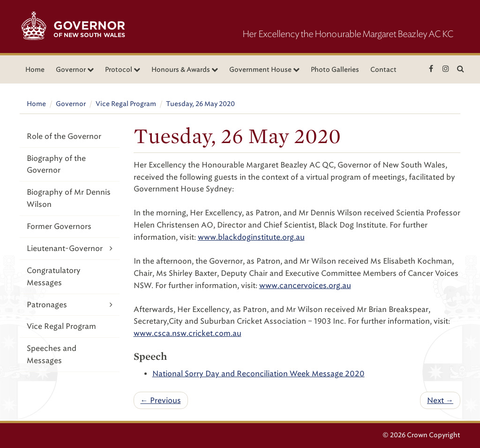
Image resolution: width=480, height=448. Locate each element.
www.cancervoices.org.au (305, 285)
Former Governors (59, 226)
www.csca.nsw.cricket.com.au (187, 333)
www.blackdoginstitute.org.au (251, 237)
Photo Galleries (335, 70)
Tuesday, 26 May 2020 (200, 104)
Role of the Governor (64, 136)
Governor (71, 104)
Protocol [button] (123, 70)
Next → (440, 400)
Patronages (70, 305)
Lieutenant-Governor (70, 248)
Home (35, 70)
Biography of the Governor (56, 164)
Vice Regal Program (126, 104)
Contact (383, 70)
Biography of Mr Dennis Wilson (69, 198)
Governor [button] (75, 70)
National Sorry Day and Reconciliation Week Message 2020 (259, 374)
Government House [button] (264, 70)
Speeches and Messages (52, 354)
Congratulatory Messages (54, 277)
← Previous (161, 400)
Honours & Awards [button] (185, 70)
